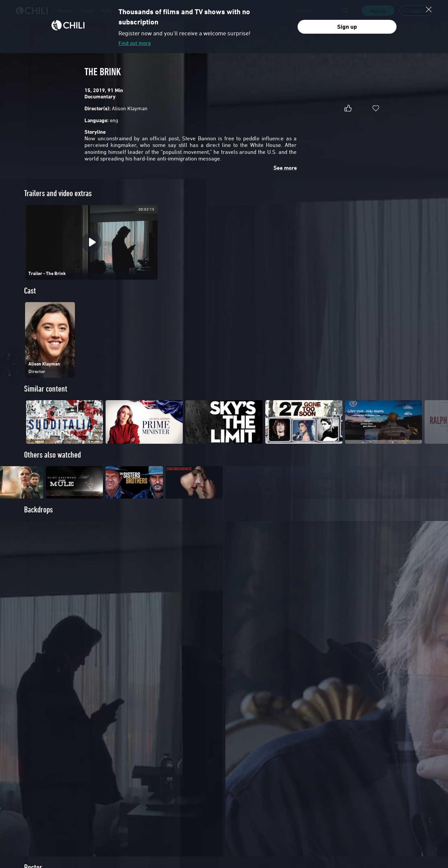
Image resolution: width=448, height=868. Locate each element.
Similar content (46, 389)
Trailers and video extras (58, 193)
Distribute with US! (38, 783)
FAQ (129, 775)
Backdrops (38, 521)
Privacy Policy (320, 844)
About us (30, 775)
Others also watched (52, 455)
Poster (33, 618)
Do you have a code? (142, 791)
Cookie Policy (346, 844)
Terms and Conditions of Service (279, 844)
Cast (30, 291)
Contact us (31, 791)
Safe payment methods (144, 783)
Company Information (40, 799)
